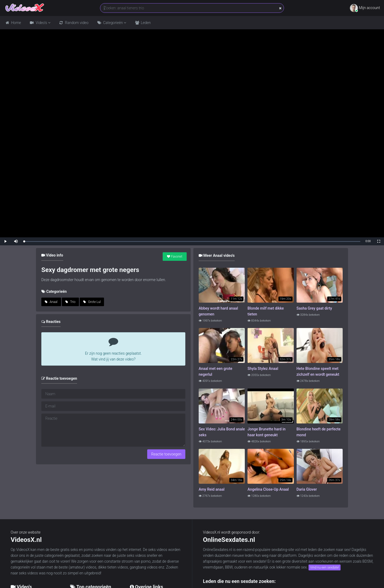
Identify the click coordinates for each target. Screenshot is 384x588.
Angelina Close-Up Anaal (268, 489)
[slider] (192, 241)
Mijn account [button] (365, 8)
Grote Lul (92, 302)
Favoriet (175, 257)
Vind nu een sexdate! (325, 567)
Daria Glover (307, 489)
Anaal (51, 302)
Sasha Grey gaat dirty (314, 308)
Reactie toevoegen (166, 454)
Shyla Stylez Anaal (263, 369)
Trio (70, 302)
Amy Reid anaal (212, 489)
